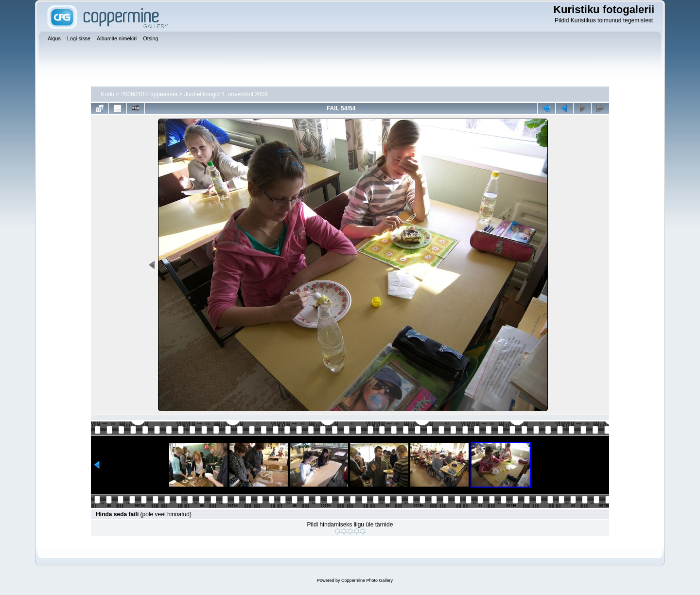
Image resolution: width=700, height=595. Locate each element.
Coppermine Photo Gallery (367, 580)
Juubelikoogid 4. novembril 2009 (226, 94)
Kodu (107, 94)
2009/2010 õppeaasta (149, 94)
